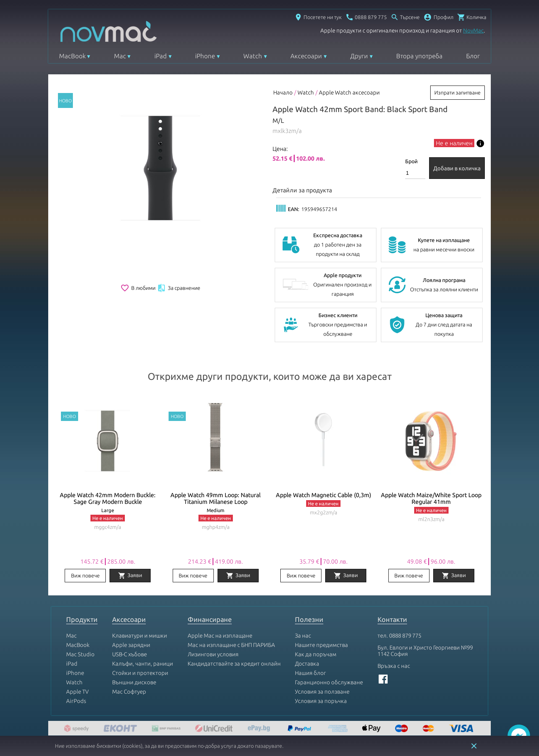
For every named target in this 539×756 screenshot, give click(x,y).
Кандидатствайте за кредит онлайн (234, 664)
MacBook (72, 56)
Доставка (307, 664)
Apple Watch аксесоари (349, 92)
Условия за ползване (322, 692)
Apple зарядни (131, 645)
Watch (253, 56)
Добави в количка (457, 168)
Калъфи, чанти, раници (143, 664)
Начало (283, 92)
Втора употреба (419, 56)
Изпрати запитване (458, 93)
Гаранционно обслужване (329, 682)
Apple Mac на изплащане (220, 636)
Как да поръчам (316, 654)
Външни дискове (134, 682)
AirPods (76, 701)
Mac (120, 56)
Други (359, 56)
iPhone (205, 56)
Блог (473, 56)
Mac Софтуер (129, 692)
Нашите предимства (321, 645)
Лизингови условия (213, 654)
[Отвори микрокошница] (472, 17)
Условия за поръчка (321, 701)
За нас (303, 636)
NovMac (473, 30)
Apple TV (77, 692)
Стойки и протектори (140, 673)
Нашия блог (310, 673)
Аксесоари (306, 56)
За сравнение (179, 288)
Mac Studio (80, 654)
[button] (438, 17)
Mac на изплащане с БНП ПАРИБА (231, 645)
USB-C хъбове (130, 654)
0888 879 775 (405, 636)
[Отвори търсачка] (405, 17)
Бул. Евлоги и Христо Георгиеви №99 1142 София (425, 651)
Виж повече (85, 576)
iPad (161, 56)
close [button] (474, 746)
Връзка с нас (394, 666)
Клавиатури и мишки (140, 636)
